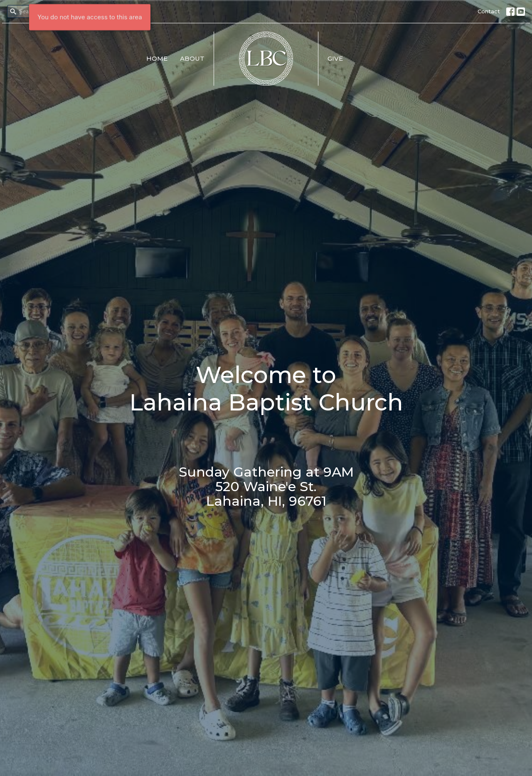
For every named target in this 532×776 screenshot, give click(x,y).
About (192, 58)
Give (335, 58)
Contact (489, 11)
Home (157, 58)
